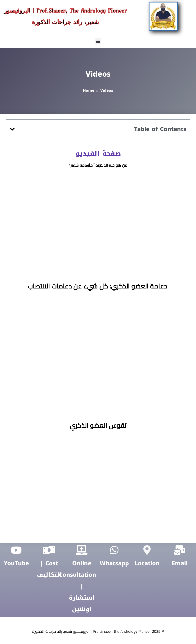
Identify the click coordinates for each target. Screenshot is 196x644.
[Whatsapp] (114, 550)
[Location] (147, 550)
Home (89, 90)
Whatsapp (114, 563)
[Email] (180, 550)
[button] (98, 41)
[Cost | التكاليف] (49, 550)
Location (147, 563)
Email (180, 563)
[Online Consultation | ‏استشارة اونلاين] (82, 550)
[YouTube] (16, 550)
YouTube (16, 563)
